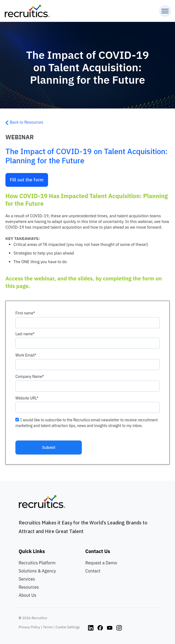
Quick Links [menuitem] (32, 551)
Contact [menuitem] (93, 571)
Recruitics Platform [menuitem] (37, 563)
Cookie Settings (68, 627)
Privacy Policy (29, 627)
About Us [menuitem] (28, 595)
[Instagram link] (91, 627)
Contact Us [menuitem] (98, 551)
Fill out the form (27, 180)
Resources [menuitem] (29, 587)
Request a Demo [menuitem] (101, 563)
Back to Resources (24, 122)
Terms (48, 627)
